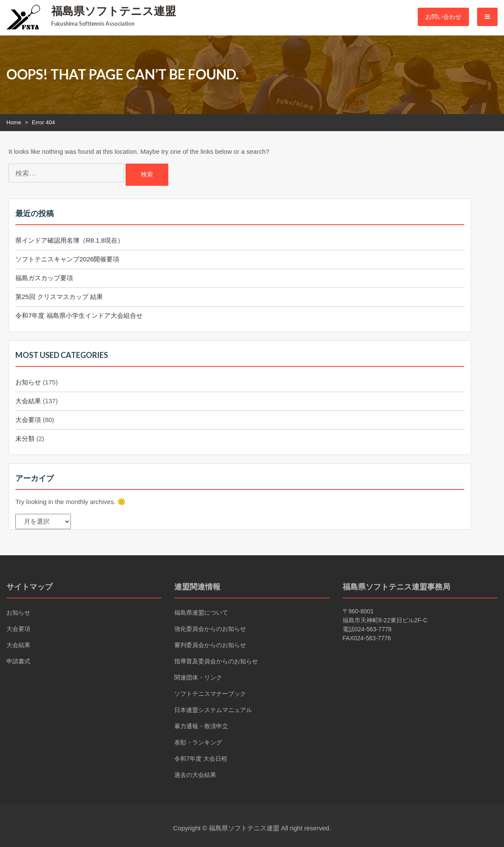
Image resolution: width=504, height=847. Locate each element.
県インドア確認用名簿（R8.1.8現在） (70, 240)
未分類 (25, 438)
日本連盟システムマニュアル (213, 710)
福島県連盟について (201, 613)
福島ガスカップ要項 (44, 278)
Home (14, 122)
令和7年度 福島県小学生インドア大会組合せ (79, 315)
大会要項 (28, 420)
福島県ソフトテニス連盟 (114, 11)
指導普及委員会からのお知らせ (216, 661)
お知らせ (28, 382)
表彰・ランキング (198, 742)
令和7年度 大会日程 (201, 759)
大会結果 (28, 401)
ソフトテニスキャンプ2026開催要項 (67, 259)
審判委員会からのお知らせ (210, 645)
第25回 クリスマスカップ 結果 (59, 297)
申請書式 (18, 661)
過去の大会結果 (195, 775)
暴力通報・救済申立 (201, 726)
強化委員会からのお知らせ (210, 629)
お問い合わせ (443, 17)
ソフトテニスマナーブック (210, 694)
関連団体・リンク (198, 677)
